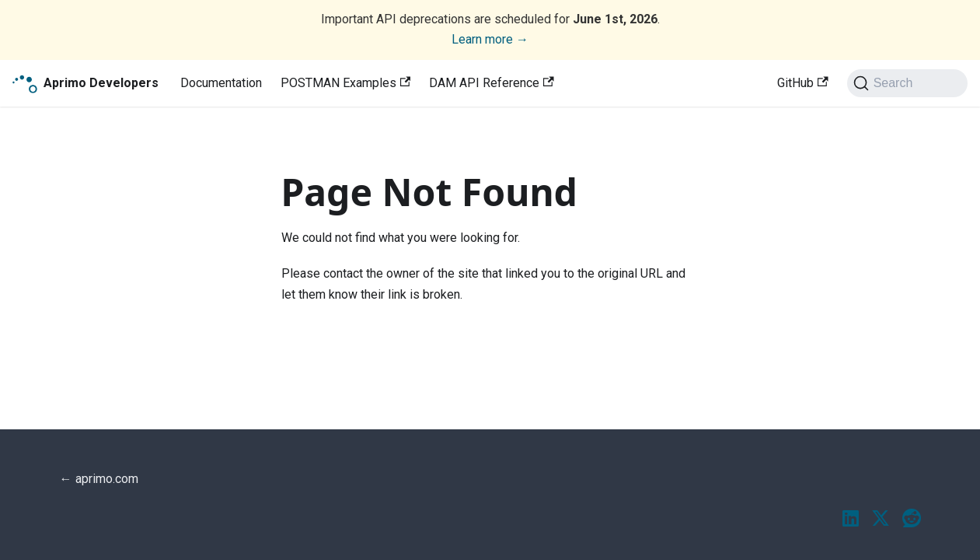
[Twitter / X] (881, 520)
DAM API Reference (491, 83)
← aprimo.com (99, 479)
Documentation (221, 83)
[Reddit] (912, 520)
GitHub (802, 83)
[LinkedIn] (851, 520)
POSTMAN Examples (345, 83)
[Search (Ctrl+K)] (907, 83)
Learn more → (490, 39)
